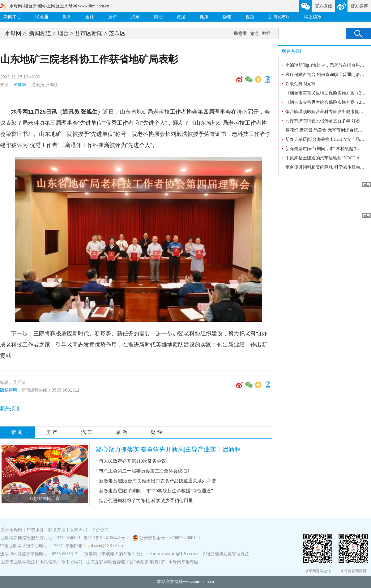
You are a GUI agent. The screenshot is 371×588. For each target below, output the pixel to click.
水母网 (13, 33)
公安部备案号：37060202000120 (169, 538)
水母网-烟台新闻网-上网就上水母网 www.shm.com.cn (59, 6)
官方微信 (323, 6)
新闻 (18, 432)
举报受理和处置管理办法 (225, 554)
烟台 (63, 33)
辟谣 (227, 17)
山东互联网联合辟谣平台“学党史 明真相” (126, 562)
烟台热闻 (291, 51)
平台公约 (100, 530)
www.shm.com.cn (199, 582)
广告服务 (35, 530)
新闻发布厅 (279, 17)
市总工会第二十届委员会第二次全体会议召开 (145, 471)
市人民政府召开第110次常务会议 (132, 461)
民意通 (42, 17)
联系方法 (57, 530)
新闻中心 (12, 17)
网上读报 (313, 17)
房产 (113, 17)
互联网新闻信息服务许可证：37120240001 (41, 538)
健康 (204, 17)
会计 (90, 17)
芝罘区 (117, 33)
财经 (158, 17)
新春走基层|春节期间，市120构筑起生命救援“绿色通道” (156, 491)
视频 (250, 17)
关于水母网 (12, 530)
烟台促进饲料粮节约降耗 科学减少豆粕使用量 (146, 501)
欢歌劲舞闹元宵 (45, 499)
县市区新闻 (89, 33)
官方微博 (359, 6)
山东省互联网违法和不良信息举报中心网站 (42, 562)
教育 (67, 17)
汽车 (135, 17)
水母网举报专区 (183, 562)
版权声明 (9, 390)
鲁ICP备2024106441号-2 (107, 538)
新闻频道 (40, 33)
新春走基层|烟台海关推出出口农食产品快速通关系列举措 (157, 481)
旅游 (181, 17)
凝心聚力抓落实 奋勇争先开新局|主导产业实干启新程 (168, 449)
